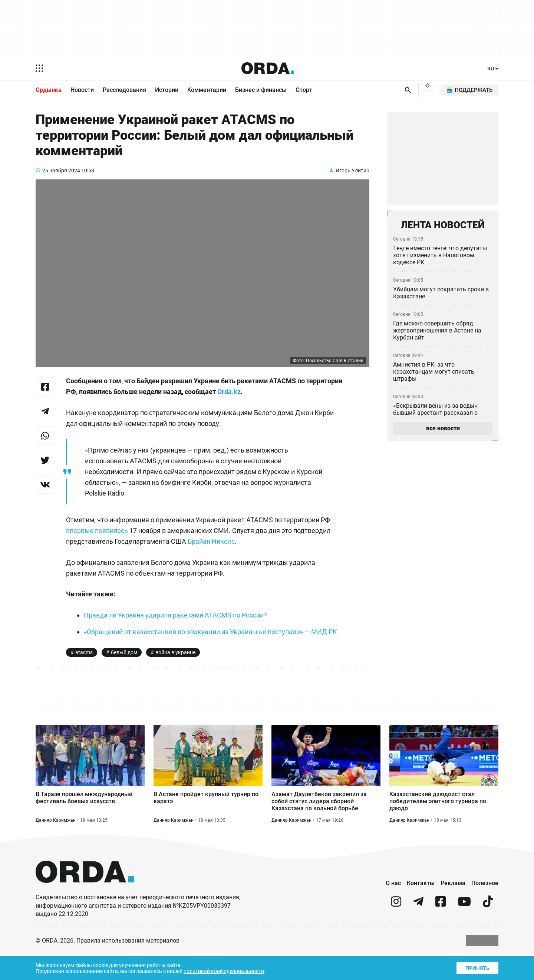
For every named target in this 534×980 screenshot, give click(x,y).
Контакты (421, 908)
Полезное (485, 908)
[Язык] (492, 69)
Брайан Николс (216, 551)
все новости (443, 431)
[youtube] (464, 930)
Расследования (124, 90)
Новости (82, 90)
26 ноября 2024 (62, 179)
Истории (167, 90)
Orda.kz (288, 401)
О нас (393, 908)
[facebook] (441, 930)
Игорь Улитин (352, 179)
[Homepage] (267, 68)
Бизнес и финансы (261, 90)
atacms (84, 673)
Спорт (304, 90)
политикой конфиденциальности (230, 971)
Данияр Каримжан (56, 845)
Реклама (453, 908)
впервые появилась (98, 540)
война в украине (178, 673)
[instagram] (396, 930)
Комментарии (207, 90)
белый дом (125, 673)
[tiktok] (488, 930)
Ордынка (49, 90)
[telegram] (418, 930)
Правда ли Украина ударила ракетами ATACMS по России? (178, 625)
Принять (477, 967)
